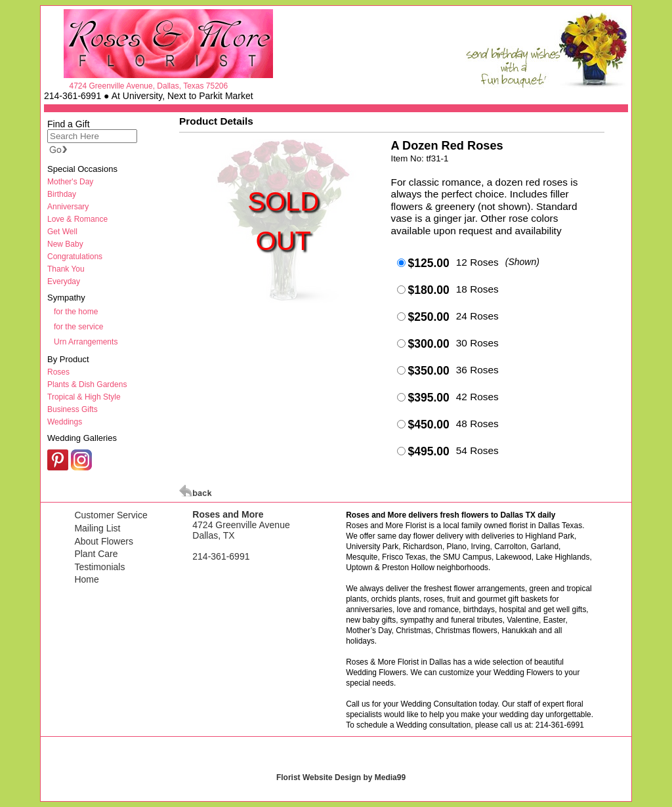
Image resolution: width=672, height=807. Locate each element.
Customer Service (111, 515)
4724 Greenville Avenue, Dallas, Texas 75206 (148, 86)
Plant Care (96, 554)
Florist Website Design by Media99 (341, 777)
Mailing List (97, 528)
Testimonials (99, 567)
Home (86, 579)
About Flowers (103, 541)
